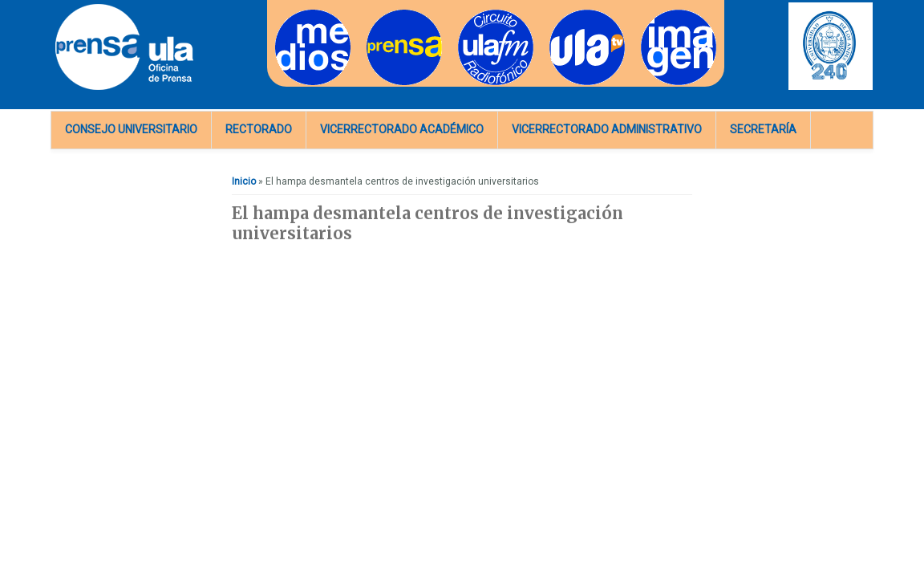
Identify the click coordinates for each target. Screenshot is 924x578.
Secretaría (763, 129)
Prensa (382, 15)
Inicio (244, 181)
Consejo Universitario (131, 129)
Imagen (658, 15)
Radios (474, 15)
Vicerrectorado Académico (402, 129)
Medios (292, 15)
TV (555, 15)
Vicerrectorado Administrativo (607, 129)
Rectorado (259, 129)
